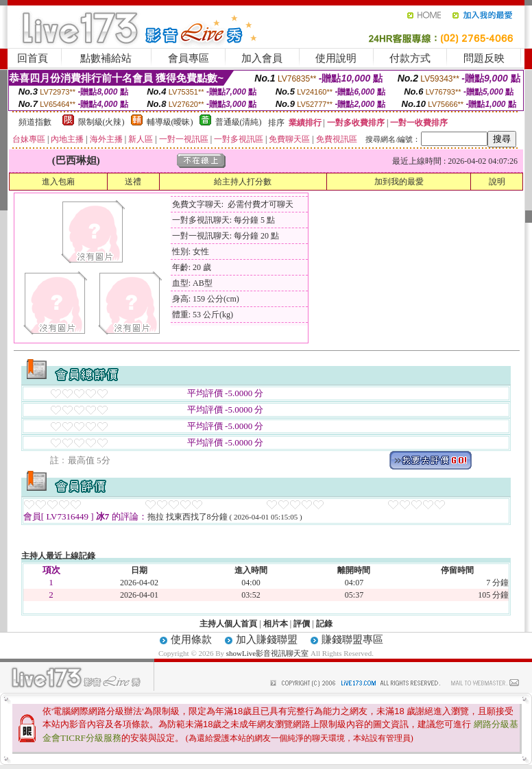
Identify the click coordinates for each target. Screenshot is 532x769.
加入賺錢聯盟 (267, 639)
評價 (302, 624)
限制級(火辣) (101, 122)
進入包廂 (58, 182)
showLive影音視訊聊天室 (267, 653)
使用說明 (336, 58)
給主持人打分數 (243, 182)
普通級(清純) (239, 122)
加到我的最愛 (399, 182)
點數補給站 (106, 58)
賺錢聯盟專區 (352, 639)
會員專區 (189, 58)
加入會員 (262, 58)
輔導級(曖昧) (170, 122)
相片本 (276, 624)
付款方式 (410, 58)
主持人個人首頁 (228, 624)
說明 (497, 182)
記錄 (324, 624)
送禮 (133, 182)
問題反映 (484, 58)
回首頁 (33, 58)
